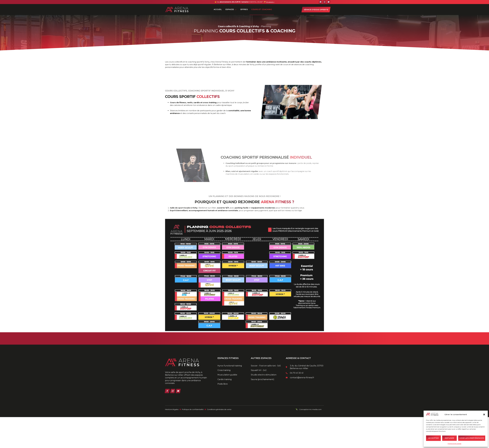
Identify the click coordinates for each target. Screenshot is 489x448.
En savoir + (270, 2)
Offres (244, 9)
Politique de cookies (454, 444)
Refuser (449, 438)
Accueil (218, 9)
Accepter (433, 438)
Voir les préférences (472, 438)
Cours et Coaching (262, 9)
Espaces (231, 9)
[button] (484, 415)
